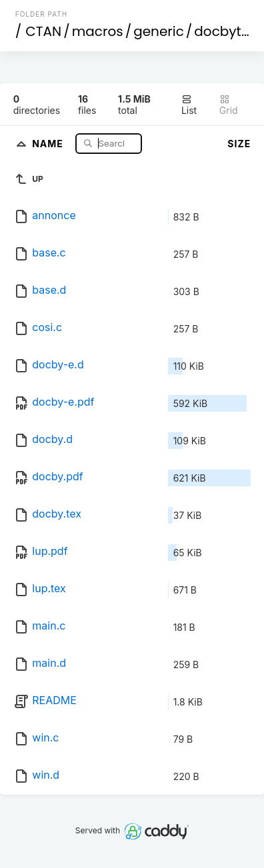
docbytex (225, 31)
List (189, 105)
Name (49, 143)
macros (98, 31)
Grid (229, 105)
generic (159, 31)
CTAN (43, 31)
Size (239, 144)
